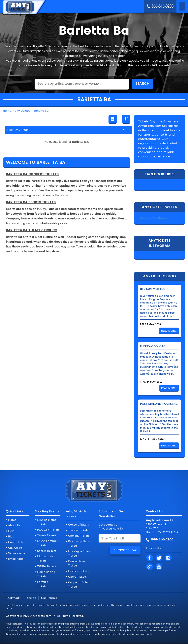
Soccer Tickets (47, 551)
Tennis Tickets (47, 535)
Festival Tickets (78, 571)
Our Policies (49, 598)
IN (168, 558)
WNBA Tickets (47, 566)
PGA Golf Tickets (48, 530)
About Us (14, 525)
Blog (11, 536)
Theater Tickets (78, 530)
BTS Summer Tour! (154, 289)
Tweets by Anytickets (153, 218)
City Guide (15, 547)
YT (159, 567)
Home (12, 520)
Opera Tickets (77, 576)
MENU (177, 6)
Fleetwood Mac (153, 346)
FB (149, 558)
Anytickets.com (41, 616)
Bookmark (13, 598)
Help (11, 531)
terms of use (54, 605)
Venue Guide (17, 553)
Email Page (16, 559)
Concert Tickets (78, 524)
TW (159, 558)
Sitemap (30, 598)
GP (149, 567)
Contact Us (16, 542)
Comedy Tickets (79, 535)
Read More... (169, 331)
